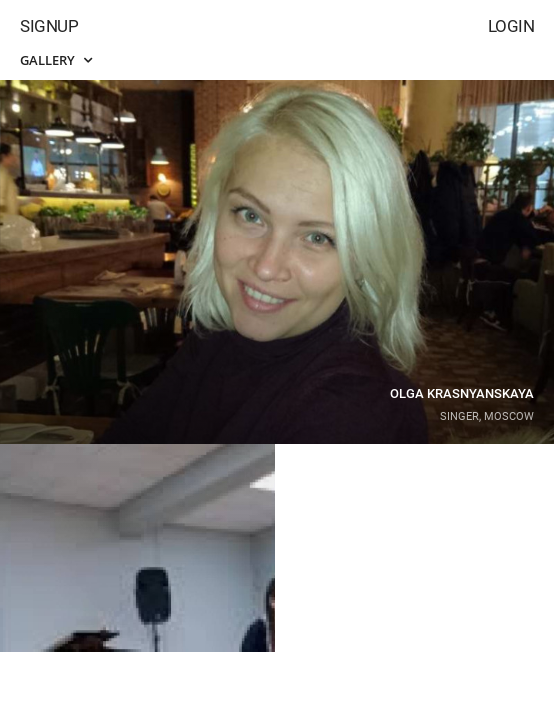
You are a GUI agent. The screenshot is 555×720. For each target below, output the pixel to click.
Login (511, 26)
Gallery (56, 60)
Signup (49, 26)
